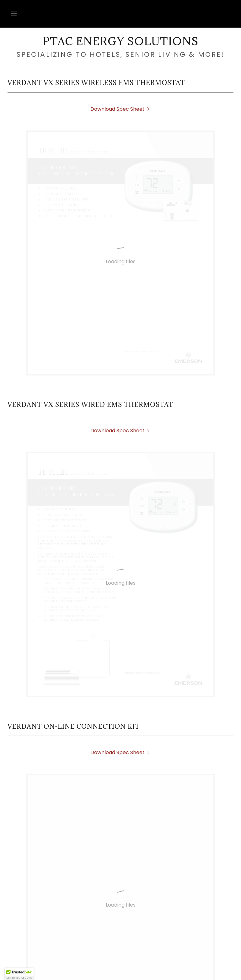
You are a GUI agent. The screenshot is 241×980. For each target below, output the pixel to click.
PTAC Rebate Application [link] (71, 952)
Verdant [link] (194, 952)
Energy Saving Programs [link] (55, 964)
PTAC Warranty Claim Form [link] (182, 964)
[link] (120, 43)
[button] (14, 14)
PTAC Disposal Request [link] (144, 952)
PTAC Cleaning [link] (117, 964)
